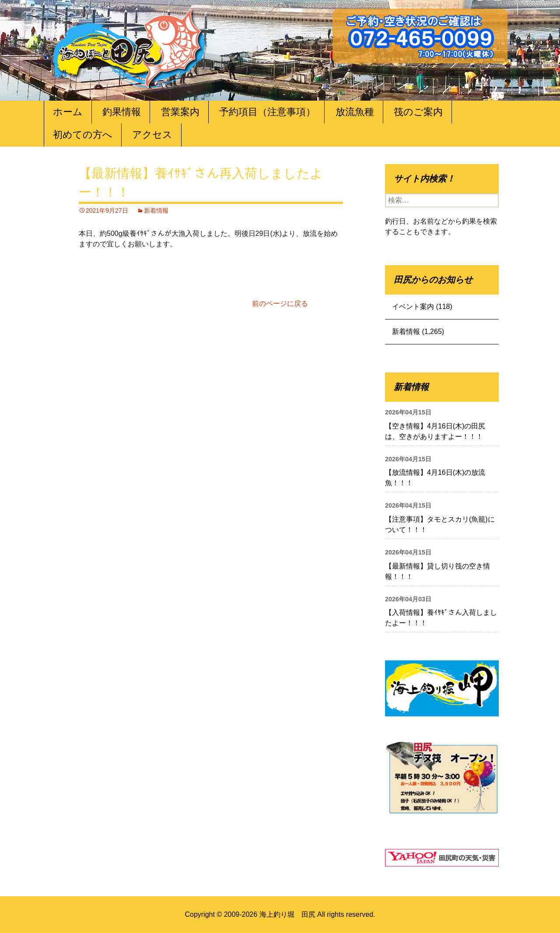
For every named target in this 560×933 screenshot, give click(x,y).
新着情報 (156, 210)
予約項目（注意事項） (267, 112)
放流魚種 (355, 112)
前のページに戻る (280, 303)
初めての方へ (83, 135)
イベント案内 (413, 307)
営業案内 (180, 112)
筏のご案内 (418, 112)
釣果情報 (122, 112)
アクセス (152, 135)
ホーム (68, 112)
